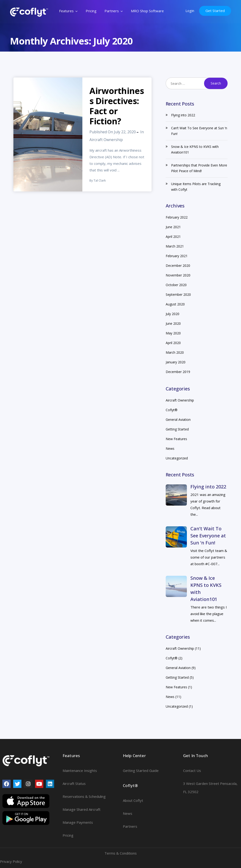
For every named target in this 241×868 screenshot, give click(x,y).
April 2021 (173, 237)
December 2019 (178, 372)
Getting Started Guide (141, 771)
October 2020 (176, 285)
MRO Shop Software (148, 11)
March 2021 (175, 246)
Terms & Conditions (121, 853)
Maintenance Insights (80, 771)
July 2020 (173, 314)
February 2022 (177, 217)
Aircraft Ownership (106, 140)
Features (67, 11)
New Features (176, 439)
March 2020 (175, 352)
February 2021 (177, 256)
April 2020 (173, 343)
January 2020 (176, 362)
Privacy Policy (11, 861)
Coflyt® (172, 410)
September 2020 (178, 294)
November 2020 (178, 275)
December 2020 (178, 266)
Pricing (91, 11)
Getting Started (177, 429)
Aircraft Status (74, 783)
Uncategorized (177, 458)
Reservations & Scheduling (84, 796)
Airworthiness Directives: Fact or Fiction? (117, 106)
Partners (112, 11)
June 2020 (173, 323)
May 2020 (173, 333)
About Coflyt (133, 800)
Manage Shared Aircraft (82, 809)
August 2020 (175, 304)
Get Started (215, 11)
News (170, 448)
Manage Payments (78, 822)
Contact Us (192, 771)
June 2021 (173, 227)
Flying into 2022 (183, 115)
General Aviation (178, 420)
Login (190, 11)
